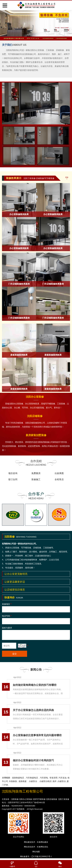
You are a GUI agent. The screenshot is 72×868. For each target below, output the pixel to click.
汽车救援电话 (32, 778)
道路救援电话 (18, 778)
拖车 (55, 781)
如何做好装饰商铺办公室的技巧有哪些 (35, 685)
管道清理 (53, 778)
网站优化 (28, 848)
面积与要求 (7, 628)
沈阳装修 (15, 800)
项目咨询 (13, 473)
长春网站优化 (42, 848)
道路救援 (23, 781)
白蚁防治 (33, 781)
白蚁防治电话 (46, 781)
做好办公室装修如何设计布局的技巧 (33, 760)
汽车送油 (62, 778)
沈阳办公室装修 (25, 800)
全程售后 (59, 479)
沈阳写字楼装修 (39, 800)
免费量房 (36, 473)
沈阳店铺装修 (51, 800)
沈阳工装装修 (64, 800)
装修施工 (36, 479)
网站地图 (36, 852)
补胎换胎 (13, 781)
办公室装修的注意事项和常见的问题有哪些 (37, 735)
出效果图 (59, 473)
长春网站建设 (42, 843)
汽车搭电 (44, 778)
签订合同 (13, 479)
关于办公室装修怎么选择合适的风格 (33, 710)
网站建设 (28, 843)
